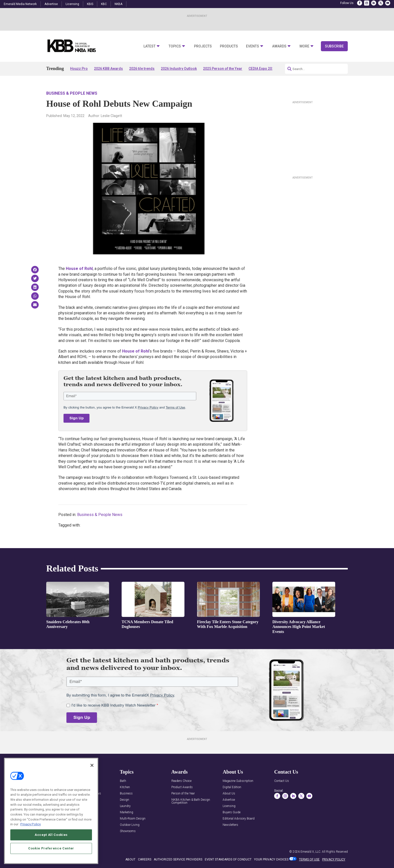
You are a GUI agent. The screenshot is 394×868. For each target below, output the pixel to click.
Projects (203, 46)
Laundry (125, 806)
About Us (229, 794)
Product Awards (182, 787)
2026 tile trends (142, 69)
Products (229, 46)
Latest (150, 46)
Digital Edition (232, 787)
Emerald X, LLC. (311, 852)
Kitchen (125, 787)
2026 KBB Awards (108, 69)
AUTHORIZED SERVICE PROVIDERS (178, 859)
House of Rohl (79, 269)
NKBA (118, 4)
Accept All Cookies (51, 838)
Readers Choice (181, 781)
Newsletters (230, 825)
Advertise (51, 4)
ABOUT (130, 859)
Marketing (127, 812)
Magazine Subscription (238, 781)
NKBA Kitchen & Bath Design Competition (191, 801)
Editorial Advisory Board (239, 819)
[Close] (92, 768)
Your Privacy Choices (271, 859)
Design (125, 800)
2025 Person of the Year (223, 69)
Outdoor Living (130, 825)
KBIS (90, 4)
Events (253, 46)
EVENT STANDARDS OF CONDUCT (228, 859)
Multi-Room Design (133, 819)
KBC (104, 4)
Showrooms (128, 831)
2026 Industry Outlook (179, 69)
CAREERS (145, 859)
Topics (175, 46)
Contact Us (282, 781)
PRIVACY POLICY (334, 859)
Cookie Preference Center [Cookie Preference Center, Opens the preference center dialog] (51, 852)
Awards (279, 46)
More (304, 46)
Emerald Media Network (20, 4)
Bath (123, 781)
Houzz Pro (79, 69)
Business (126, 794)
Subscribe (334, 46)
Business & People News (72, 93)
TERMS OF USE (309, 859)
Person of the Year (183, 794)
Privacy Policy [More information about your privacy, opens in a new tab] (31, 827)
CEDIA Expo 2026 (262, 69)
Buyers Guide (232, 812)
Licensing (72, 4)
